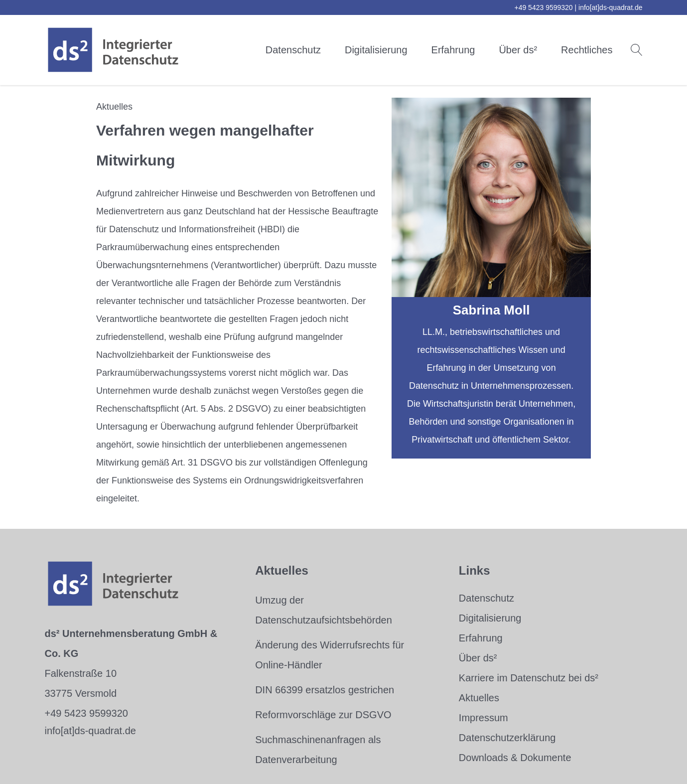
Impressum (483, 718)
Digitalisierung (376, 50)
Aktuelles (479, 698)
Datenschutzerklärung (507, 738)
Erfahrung (453, 50)
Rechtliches (587, 50)
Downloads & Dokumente (515, 758)
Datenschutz (293, 50)
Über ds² (518, 50)
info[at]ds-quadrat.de (610, 7)
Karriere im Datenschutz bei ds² (529, 678)
